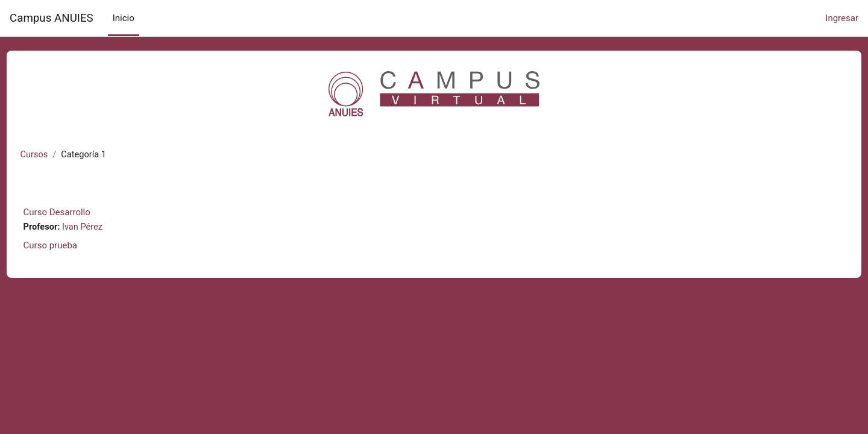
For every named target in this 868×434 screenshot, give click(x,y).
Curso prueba (73, 246)
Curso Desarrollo (79, 213)
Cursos (57, 155)
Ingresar (842, 18)
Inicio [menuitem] (124, 18)
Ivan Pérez (106, 228)
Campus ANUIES (52, 18)
